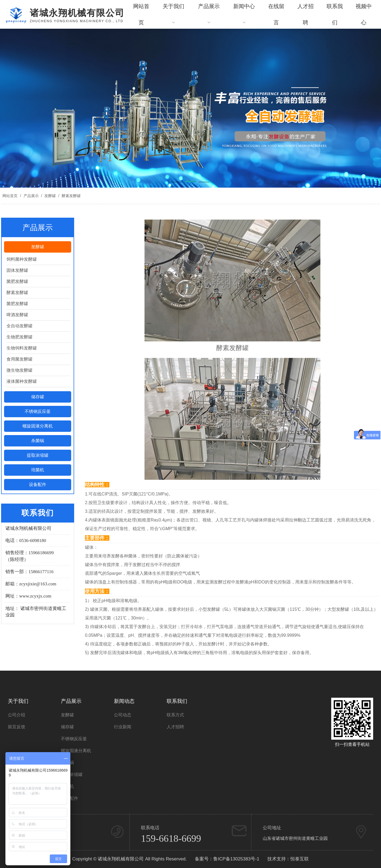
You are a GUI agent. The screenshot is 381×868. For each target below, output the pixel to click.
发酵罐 (50, 196)
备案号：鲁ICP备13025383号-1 (227, 859)
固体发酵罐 (17, 270)
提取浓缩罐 (38, 455)
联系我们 (177, 701)
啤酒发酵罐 (17, 315)
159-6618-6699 (171, 838)
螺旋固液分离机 (38, 426)
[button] (177, 182)
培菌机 (38, 470)
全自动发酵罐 (19, 326)
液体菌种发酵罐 (22, 381)
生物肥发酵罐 (19, 337)
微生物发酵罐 (19, 370)
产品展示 (31, 196)
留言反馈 (17, 727)
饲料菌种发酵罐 (22, 259)
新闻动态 (124, 701)
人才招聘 (175, 727)
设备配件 (38, 484)
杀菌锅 (38, 441)
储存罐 (38, 397)
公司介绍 (17, 715)
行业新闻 (123, 727)
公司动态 (123, 715)
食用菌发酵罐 (19, 359)
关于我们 (18, 701)
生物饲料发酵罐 (22, 348)
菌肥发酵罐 (17, 281)
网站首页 (10, 196)
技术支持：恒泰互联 (288, 859)
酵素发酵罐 (71, 196)
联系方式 (175, 715)
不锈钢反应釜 (38, 411)
